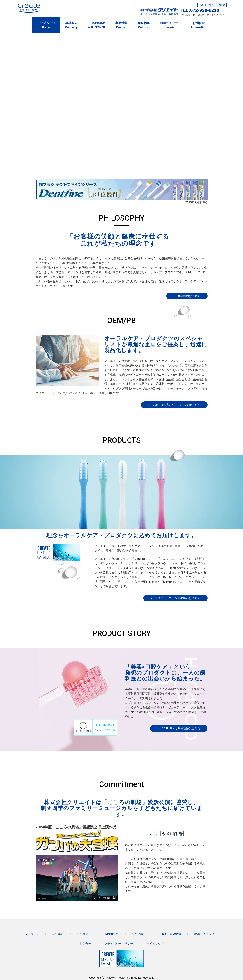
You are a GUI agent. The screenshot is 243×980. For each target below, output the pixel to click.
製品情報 (137, 934)
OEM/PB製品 (110, 934)
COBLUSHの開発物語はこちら (181, 727)
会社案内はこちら (189, 295)
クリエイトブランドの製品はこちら (178, 597)
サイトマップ (155, 943)
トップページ (31, 934)
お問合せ (86, 943)
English (221, 5)
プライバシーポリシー (119, 943)
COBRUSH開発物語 (168, 934)
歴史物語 (83, 934)
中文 (212, 5)
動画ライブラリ (204, 934)
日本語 (202, 5)
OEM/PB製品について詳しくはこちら (176, 404)
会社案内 (58, 934)
